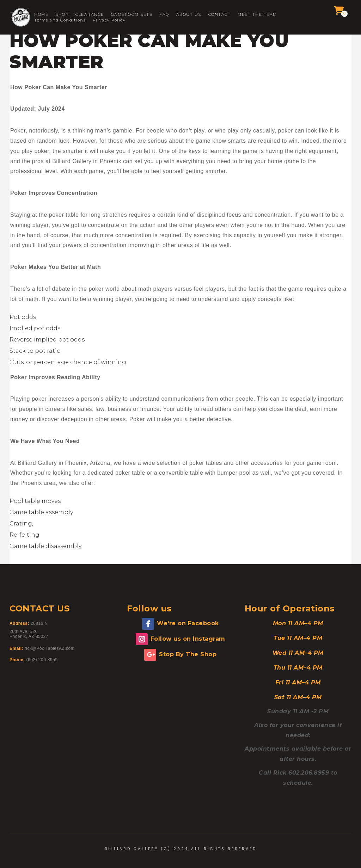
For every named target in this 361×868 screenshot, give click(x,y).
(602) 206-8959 (42, 660)
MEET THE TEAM (257, 15)
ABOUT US (189, 15)
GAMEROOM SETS (132, 15)
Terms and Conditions (60, 20)
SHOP (62, 15)
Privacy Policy (109, 20)
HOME (41, 15)
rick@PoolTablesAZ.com (50, 648)
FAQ (164, 15)
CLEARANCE (90, 15)
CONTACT (220, 15)
